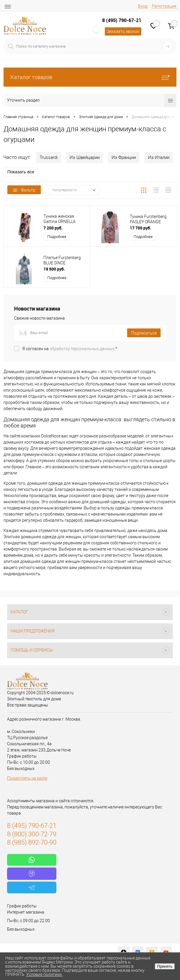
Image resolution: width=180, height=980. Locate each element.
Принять (165, 966)
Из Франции (124, 157)
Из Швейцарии (85, 157)
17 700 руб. (141, 228)
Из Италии (159, 157)
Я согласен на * (70, 349)
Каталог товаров (90, 77)
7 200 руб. (53, 228)
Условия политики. (44, 974)
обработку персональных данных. (83, 349)
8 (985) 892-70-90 (32, 842)
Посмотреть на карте (27, 778)
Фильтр (24, 190)
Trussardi (49, 157)
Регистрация (164, 6)
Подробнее (57, 237)
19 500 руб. (54, 269)
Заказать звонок (123, 31)
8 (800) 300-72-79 (32, 834)
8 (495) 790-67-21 (122, 20)
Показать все (21, 172)
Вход (143, 6)
